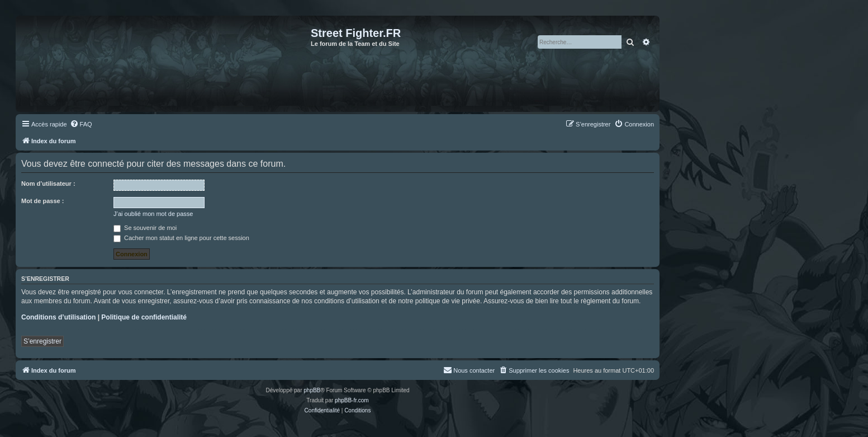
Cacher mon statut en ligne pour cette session (181, 238)
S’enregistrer (42, 341)
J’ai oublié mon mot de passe (153, 214)
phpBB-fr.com (352, 400)
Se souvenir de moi (145, 228)
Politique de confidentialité (144, 317)
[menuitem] (81, 124)
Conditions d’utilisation (58, 317)
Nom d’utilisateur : (48, 184)
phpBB (312, 390)
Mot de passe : (42, 201)
